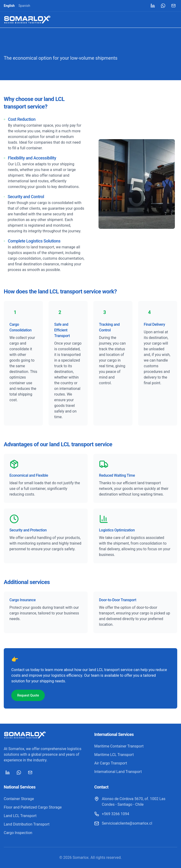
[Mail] (173, 6)
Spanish (24, 6)
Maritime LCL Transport (114, 755)
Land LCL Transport (20, 816)
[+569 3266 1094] (112, 814)
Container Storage (19, 799)
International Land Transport (118, 772)
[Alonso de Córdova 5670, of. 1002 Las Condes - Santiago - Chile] (136, 802)
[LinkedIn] (153, 6)
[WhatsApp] (163, 6)
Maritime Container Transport (119, 746)
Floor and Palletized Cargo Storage (33, 807)
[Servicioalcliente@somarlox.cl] (123, 823)
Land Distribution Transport (27, 824)
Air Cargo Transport (111, 763)
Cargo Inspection (18, 833)
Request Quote (28, 695)
